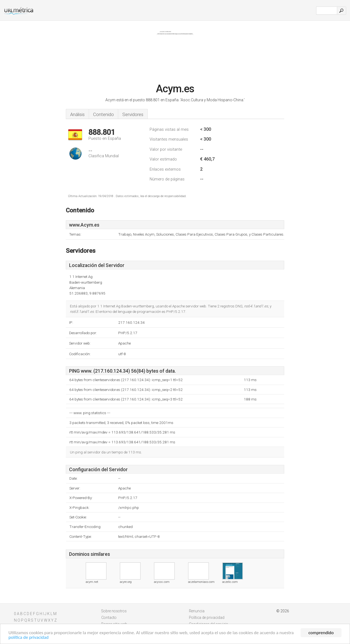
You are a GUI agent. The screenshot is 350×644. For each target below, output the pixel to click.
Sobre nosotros (114, 611)
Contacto (109, 618)
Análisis (77, 114)
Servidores (133, 114)
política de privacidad (29, 638)
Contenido (103, 114)
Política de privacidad (207, 618)
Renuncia (197, 611)
